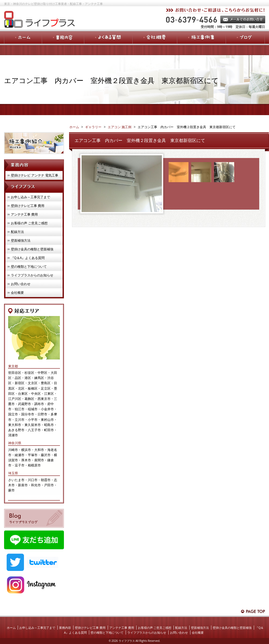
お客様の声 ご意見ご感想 (29, 223)
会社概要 (17, 293)
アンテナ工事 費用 (24, 214)
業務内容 (65, 628)
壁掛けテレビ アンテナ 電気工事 (35, 175)
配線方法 (17, 232)
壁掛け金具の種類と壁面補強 (32, 249)
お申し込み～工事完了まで (30, 197)
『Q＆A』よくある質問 (28, 258)
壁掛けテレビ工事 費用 (28, 206)
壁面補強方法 (21, 240)
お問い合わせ (21, 284)
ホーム (11, 628)
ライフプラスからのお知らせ (32, 275)
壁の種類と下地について (29, 266)
